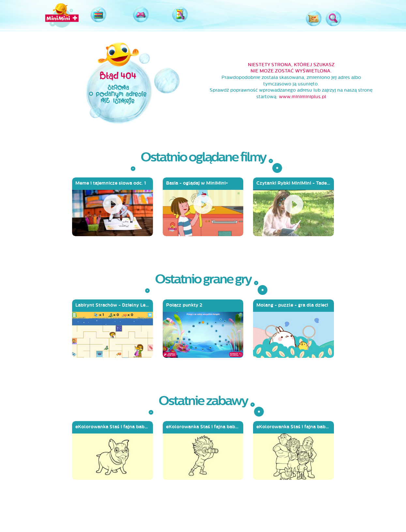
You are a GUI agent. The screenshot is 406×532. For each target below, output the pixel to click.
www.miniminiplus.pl (302, 97)
